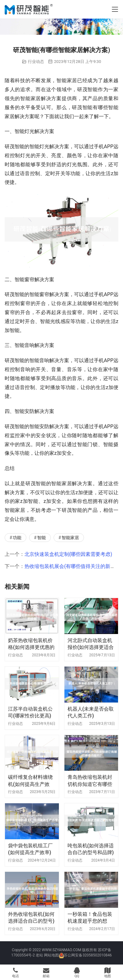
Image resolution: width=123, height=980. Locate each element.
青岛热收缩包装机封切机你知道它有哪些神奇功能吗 (90, 781)
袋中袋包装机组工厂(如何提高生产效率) (30, 849)
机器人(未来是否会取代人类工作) (91, 712)
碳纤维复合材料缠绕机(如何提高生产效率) (30, 781)
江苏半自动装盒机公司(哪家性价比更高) (30, 712)
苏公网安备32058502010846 (88, 955)
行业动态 (36, 62)
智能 (42, 538)
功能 (17, 538)
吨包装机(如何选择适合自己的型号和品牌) (91, 849)
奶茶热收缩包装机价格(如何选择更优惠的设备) (31, 644)
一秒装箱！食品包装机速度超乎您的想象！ (90, 918)
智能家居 (70, 538)
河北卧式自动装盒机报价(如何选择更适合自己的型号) (91, 644)
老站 (39, 955)
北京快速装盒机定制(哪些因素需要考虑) (68, 554)
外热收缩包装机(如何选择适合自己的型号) (31, 918)
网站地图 (51, 955)
